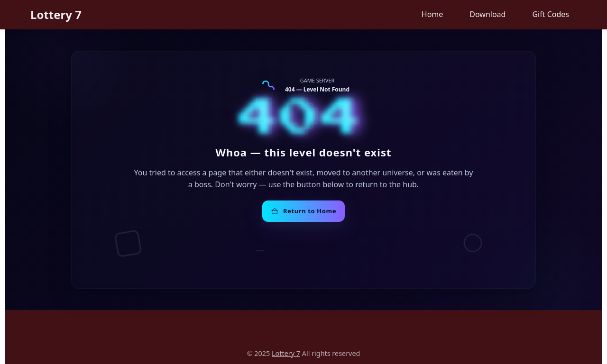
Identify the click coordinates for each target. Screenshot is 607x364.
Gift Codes (551, 14)
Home (432, 14)
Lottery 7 (56, 14)
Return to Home (303, 211)
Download (487, 14)
